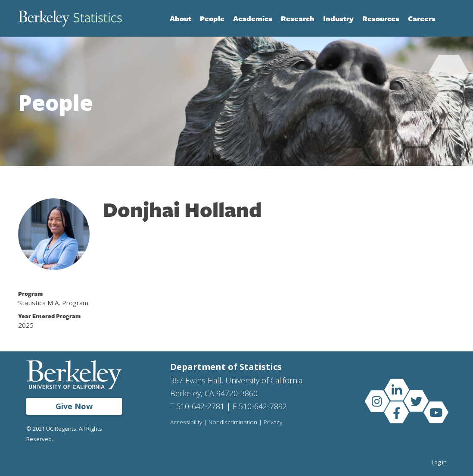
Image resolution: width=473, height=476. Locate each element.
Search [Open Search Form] (446, 19)
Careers (422, 18)
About (180, 18)
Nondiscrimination (233, 423)
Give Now (74, 406)
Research (298, 18)
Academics (253, 18)
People (212, 18)
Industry (338, 18)
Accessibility (186, 423)
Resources (381, 18)
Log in (439, 462)
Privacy (273, 423)
